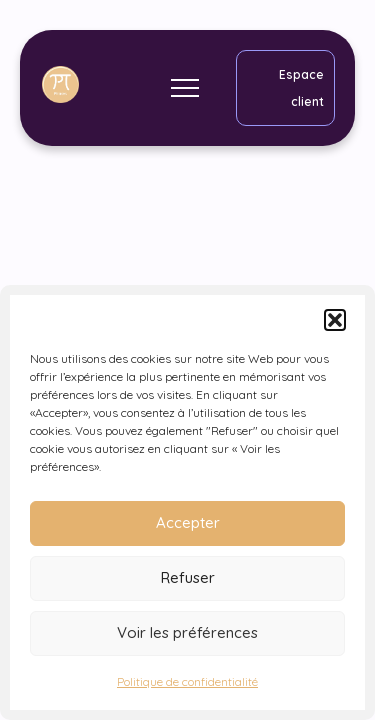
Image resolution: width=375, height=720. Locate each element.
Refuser (188, 577)
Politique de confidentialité (187, 681)
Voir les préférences (187, 632)
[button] (335, 320)
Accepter (188, 522)
